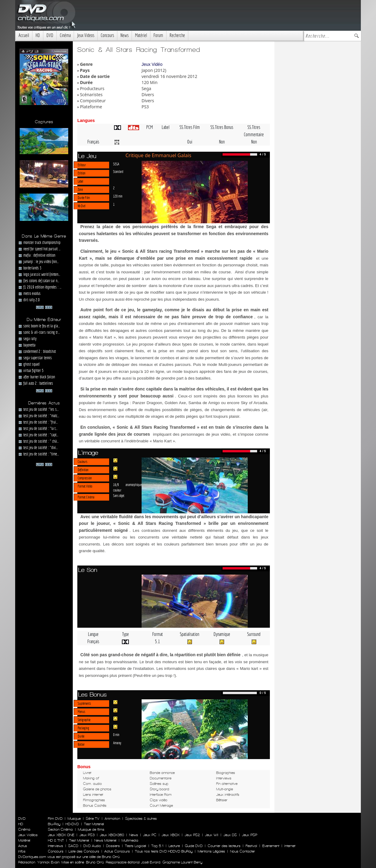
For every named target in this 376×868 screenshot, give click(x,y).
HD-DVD (72, 824)
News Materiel (105, 840)
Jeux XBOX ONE (61, 835)
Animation (112, 819)
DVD (50, 35)
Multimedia (130, 840)
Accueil (24, 35)
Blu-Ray (54, 824)
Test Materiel (94, 824)
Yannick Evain (48, 862)
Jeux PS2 (192, 835)
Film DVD (55, 819)
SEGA (116, 164)
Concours (107, 35)
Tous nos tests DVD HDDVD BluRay (164, 851)
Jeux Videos (86, 35)
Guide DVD (194, 846)
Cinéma (65, 35)
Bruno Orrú (95, 862)
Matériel (141, 35)
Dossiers (113, 846)
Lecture (174, 846)
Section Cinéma (60, 829)
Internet (290, 846)
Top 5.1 (157, 846)
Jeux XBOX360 (112, 835)
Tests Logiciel (136, 846)
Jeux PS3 (87, 835)
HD (38, 35)
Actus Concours (117, 851)
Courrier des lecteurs (224, 846)
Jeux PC (150, 835)
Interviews (55, 846)
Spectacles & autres (141, 819)
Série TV (93, 819)
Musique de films (91, 829)
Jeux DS (230, 835)
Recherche (177, 35)
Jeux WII (212, 835)
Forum (158, 35)
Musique (74, 819)
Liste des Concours (84, 851)
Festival (251, 846)
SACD (73, 846)
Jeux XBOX (171, 835)
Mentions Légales (211, 851)
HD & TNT (56, 840)
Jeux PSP (250, 835)
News (124, 35)
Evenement (271, 846)
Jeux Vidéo (152, 64)
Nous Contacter (242, 851)
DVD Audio (92, 846)
